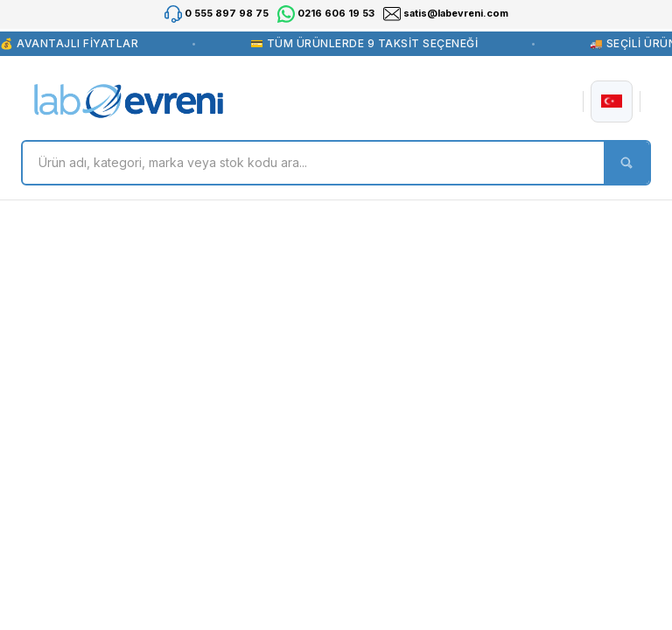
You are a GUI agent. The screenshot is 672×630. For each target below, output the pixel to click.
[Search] (336, 163)
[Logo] (129, 101)
